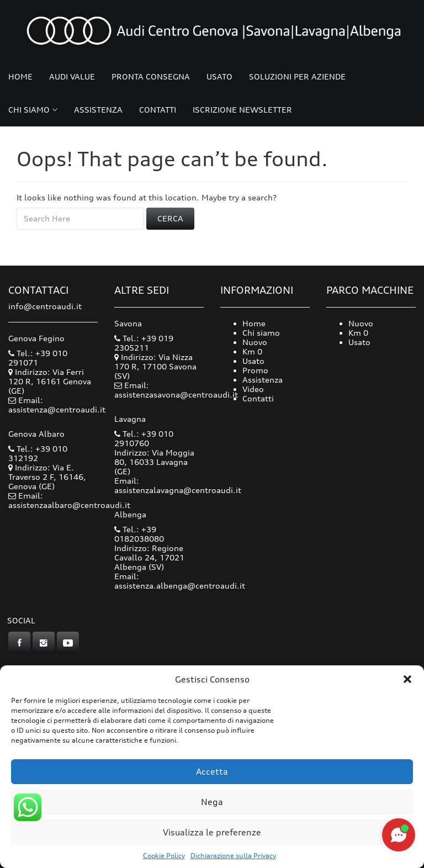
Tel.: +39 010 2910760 (144, 438)
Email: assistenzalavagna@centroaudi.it (178, 485)
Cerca (170, 218)
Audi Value (72, 76)
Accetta (212, 772)
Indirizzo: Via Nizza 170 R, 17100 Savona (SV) (155, 366)
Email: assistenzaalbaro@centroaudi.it (69, 500)
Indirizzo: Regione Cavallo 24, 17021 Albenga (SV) (149, 557)
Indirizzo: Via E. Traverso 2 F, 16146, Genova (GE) (47, 477)
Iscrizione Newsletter (242, 110)
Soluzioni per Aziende (297, 76)
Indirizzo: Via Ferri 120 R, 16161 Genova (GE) (50, 381)
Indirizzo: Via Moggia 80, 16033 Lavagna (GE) (154, 462)
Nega (212, 802)
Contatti (158, 110)
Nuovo (255, 342)
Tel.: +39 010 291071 (38, 358)
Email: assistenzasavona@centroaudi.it (176, 390)
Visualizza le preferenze (212, 832)
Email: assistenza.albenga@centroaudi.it (180, 581)
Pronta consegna (151, 76)
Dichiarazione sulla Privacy (233, 856)
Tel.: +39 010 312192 (38, 453)
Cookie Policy (164, 856)
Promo (255, 370)
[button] (407, 679)
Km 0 (252, 351)
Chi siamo (29, 110)
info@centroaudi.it (45, 306)
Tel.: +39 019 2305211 (144, 343)
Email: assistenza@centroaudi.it (57, 405)
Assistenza (98, 110)
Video (253, 389)
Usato (219, 76)
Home (20, 76)
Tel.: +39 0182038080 (139, 534)
